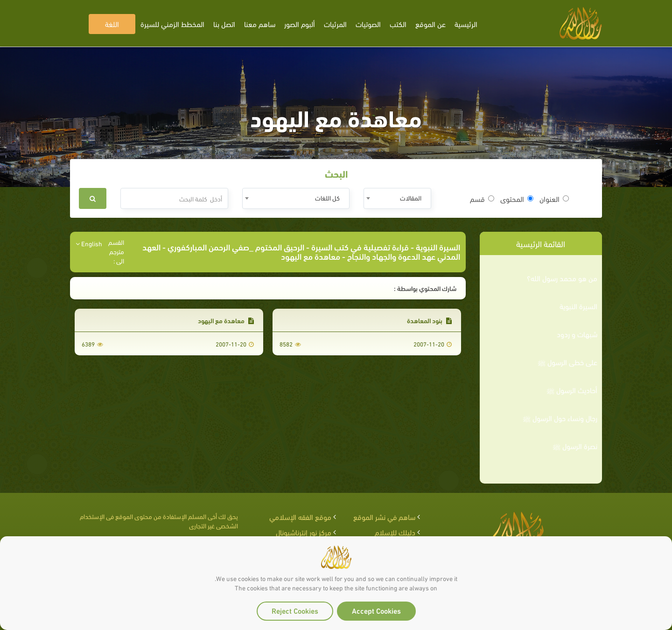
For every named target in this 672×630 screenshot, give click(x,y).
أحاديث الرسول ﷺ (572, 390)
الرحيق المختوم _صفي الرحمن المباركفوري (236, 246)
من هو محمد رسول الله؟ (562, 278)
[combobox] (397, 198)
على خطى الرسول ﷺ (567, 362)
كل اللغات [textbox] (327, 197)
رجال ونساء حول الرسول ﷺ (560, 418)
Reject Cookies (295, 610)
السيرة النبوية (578, 306)
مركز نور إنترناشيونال (304, 532)
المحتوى (517, 199)
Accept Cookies (376, 610)
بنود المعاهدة (429, 320)
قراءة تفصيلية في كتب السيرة (360, 246)
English (89, 243)
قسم (482, 199)
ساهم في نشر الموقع (384, 516)
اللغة (112, 24)
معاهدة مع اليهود (226, 320)
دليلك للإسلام (395, 532)
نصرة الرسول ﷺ (575, 446)
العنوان (554, 199)
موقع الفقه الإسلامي (300, 516)
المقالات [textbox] (411, 197)
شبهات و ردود (577, 334)
